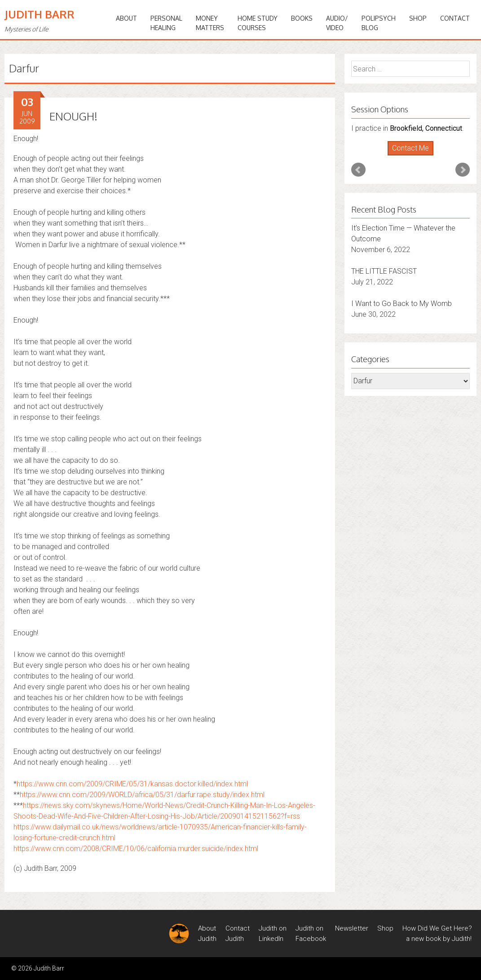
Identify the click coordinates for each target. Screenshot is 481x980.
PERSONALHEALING (166, 23)
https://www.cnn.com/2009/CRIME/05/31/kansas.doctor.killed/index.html (132, 784)
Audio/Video (337, 23)
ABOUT (126, 18)
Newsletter (352, 928)
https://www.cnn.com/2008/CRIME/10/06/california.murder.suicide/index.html (136, 849)
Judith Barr (40, 14)
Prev (358, 170)
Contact (455, 18)
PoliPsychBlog (379, 23)
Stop (414, 156)
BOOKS (302, 18)
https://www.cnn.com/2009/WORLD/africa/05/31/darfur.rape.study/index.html (142, 795)
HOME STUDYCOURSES (258, 23)
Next (463, 170)
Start (407, 156)
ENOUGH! (73, 116)
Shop (418, 18)
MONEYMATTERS (210, 23)
